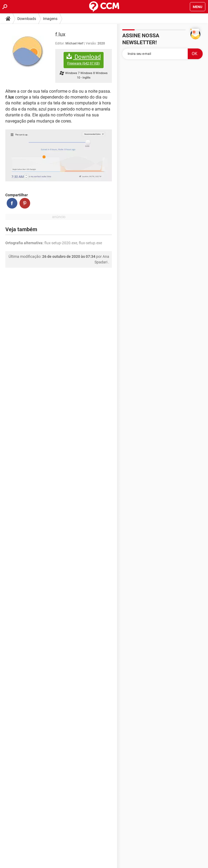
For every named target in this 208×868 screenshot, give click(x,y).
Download (84, 60)
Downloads (27, 19)
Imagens (50, 19)
